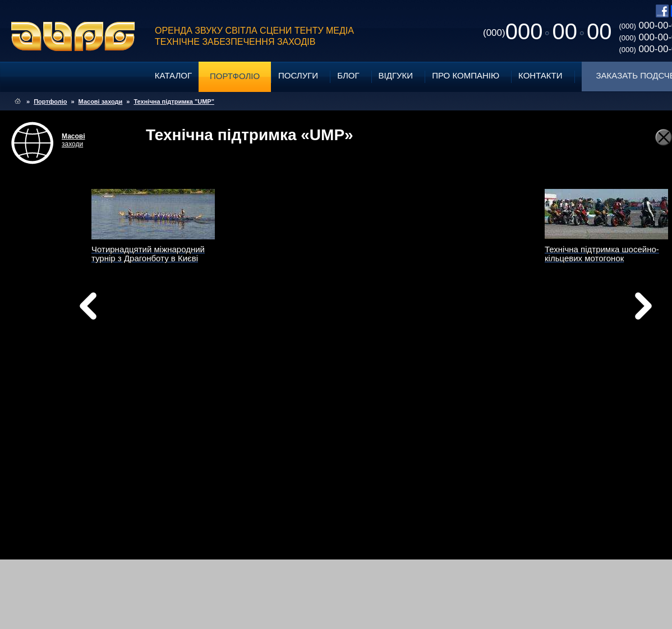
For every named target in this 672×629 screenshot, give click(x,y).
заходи (73, 140)
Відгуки (396, 75)
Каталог (173, 75)
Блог (348, 75)
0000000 (547, 31)
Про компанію (466, 75)
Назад (117, 309)
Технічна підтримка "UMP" (174, 101)
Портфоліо (235, 76)
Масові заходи (101, 101)
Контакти (540, 75)
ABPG (73, 36)
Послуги (298, 75)
